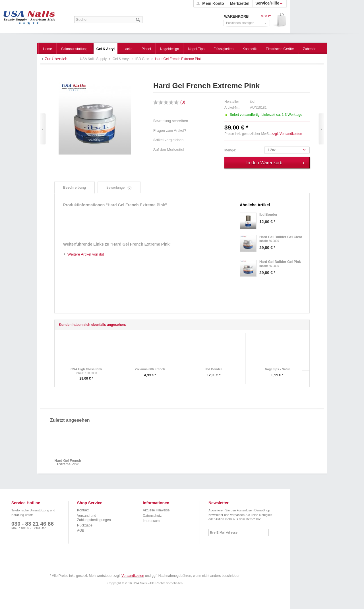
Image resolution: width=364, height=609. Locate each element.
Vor (321, 129)
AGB (81, 530)
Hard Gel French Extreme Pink (68, 463)
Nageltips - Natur (277, 369)
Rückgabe (85, 525)
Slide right (306, 359)
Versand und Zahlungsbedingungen (94, 518)
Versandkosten (133, 576)
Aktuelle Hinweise (156, 510)
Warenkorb (280, 20)
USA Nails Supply (29, 16)
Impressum (151, 521)
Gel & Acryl (122, 59)
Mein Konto (213, 3)
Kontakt (83, 510)
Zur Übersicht (57, 59)
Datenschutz (152, 516)
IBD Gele (143, 59)
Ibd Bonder (214, 369)
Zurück (43, 129)
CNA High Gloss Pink (86, 369)
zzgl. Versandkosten (287, 134)
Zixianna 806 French (150, 369)
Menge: (230, 150)
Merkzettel (239, 3)
